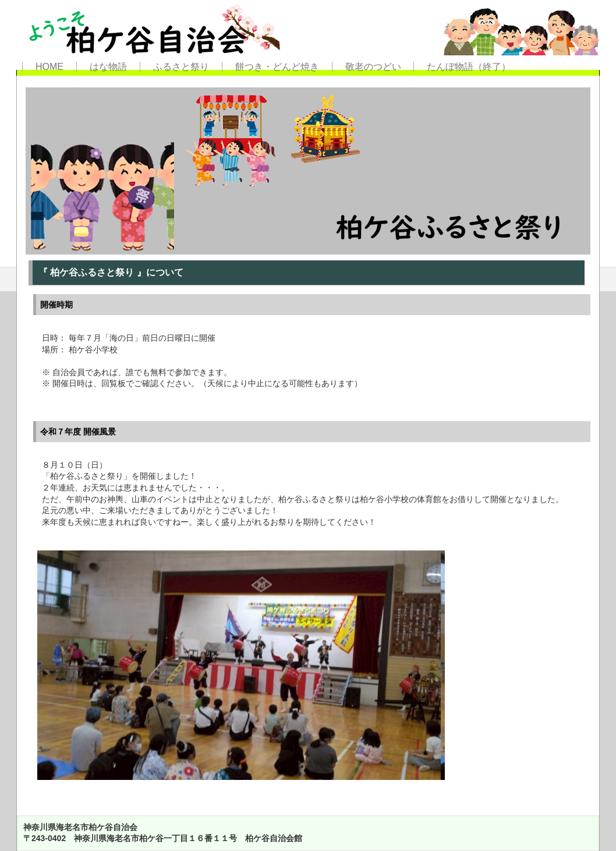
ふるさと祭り (181, 67)
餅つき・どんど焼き (277, 67)
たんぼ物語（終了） (469, 67)
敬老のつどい (373, 67)
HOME (49, 67)
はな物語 (108, 67)
